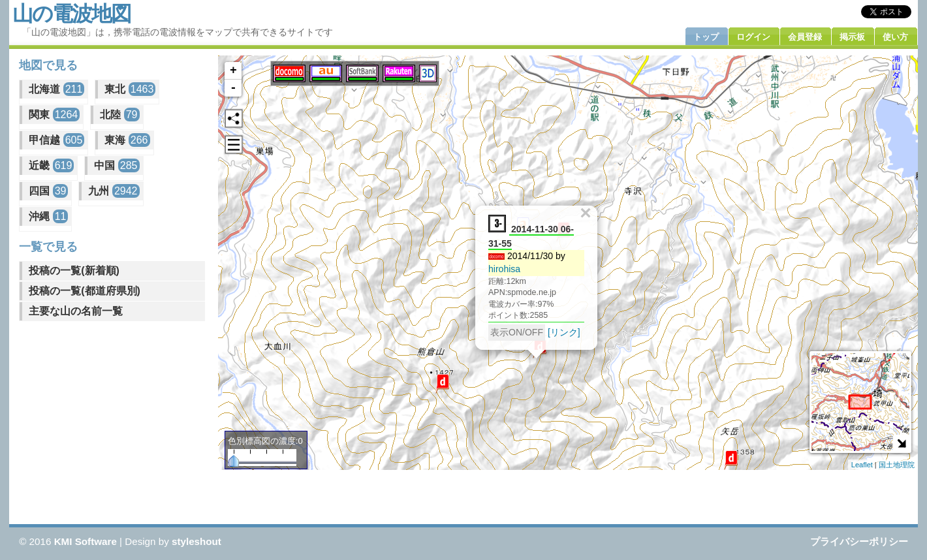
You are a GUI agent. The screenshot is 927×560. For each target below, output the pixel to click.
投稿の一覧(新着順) (74, 271)
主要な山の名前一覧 (76, 311)
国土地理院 (897, 465)
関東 (54, 115)
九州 (114, 191)
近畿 (51, 165)
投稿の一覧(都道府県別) (85, 291)
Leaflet (862, 465)
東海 (127, 140)
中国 (117, 165)
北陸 (119, 115)
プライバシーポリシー (859, 541)
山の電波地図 (71, 14)
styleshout (196, 541)
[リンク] (564, 332)
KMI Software (86, 541)
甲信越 (56, 140)
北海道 (56, 89)
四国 (48, 191)
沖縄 (48, 216)
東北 (130, 89)
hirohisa (504, 269)
